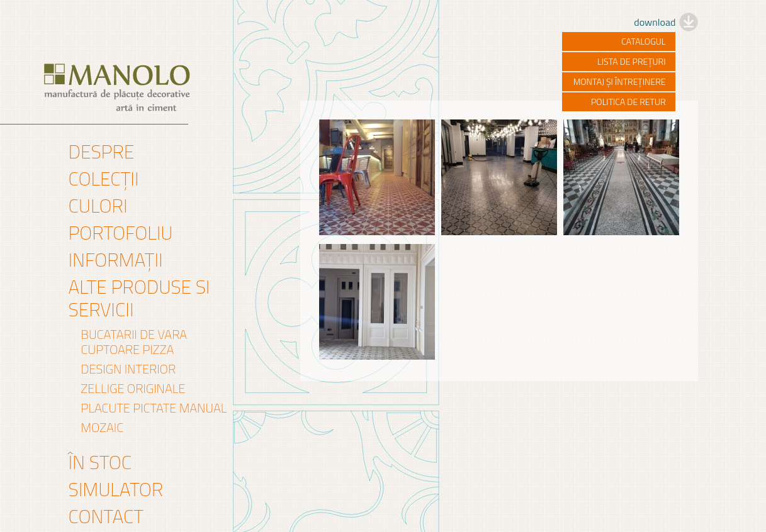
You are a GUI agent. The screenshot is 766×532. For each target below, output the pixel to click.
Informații (116, 260)
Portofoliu (121, 233)
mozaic (103, 428)
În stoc (100, 462)
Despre (102, 152)
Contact (106, 516)
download (655, 22)
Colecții (104, 179)
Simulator (116, 489)
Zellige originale (133, 389)
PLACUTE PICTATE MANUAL (154, 408)
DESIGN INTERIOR (129, 369)
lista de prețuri (631, 61)
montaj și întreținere (620, 81)
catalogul (643, 41)
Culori (98, 206)
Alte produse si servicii (139, 298)
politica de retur (628, 102)
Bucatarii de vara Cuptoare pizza (134, 342)
